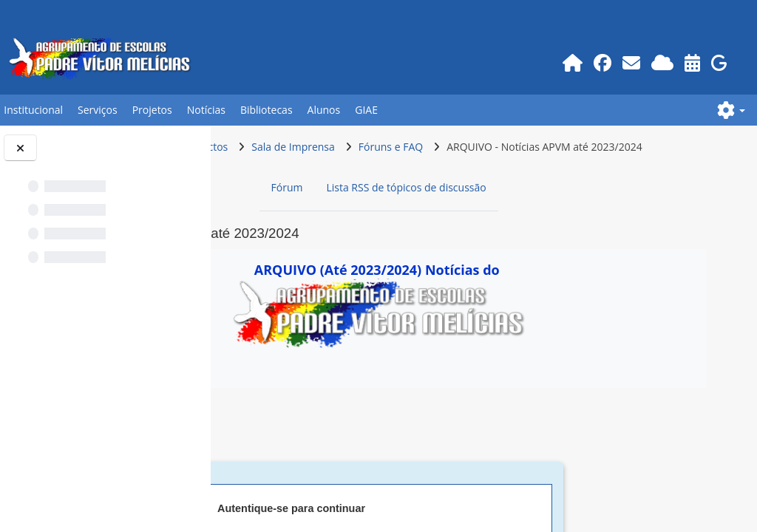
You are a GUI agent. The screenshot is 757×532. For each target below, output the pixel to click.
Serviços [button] (98, 110)
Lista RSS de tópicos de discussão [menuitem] (504, 215)
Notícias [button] (206, 110)
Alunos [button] (324, 110)
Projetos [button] (152, 110)
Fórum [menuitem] (385, 215)
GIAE (366, 110)
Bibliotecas (267, 110)
